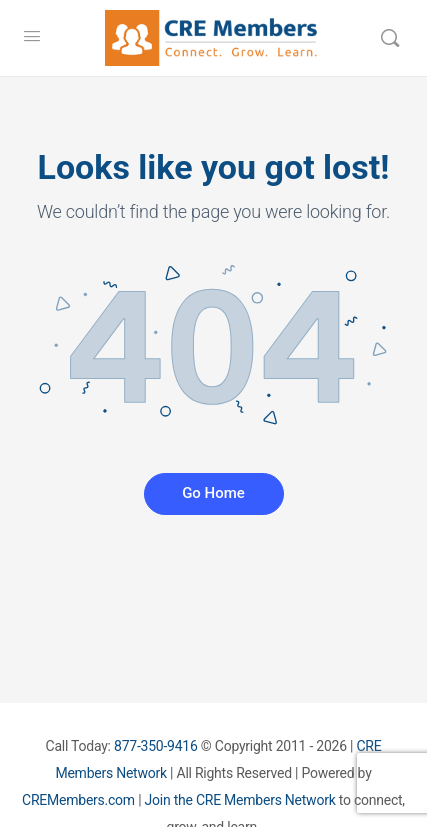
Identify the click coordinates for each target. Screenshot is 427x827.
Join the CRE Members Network (240, 800)
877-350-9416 (156, 746)
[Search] (390, 38)
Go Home (213, 493)
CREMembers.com (78, 800)
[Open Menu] (32, 36)
